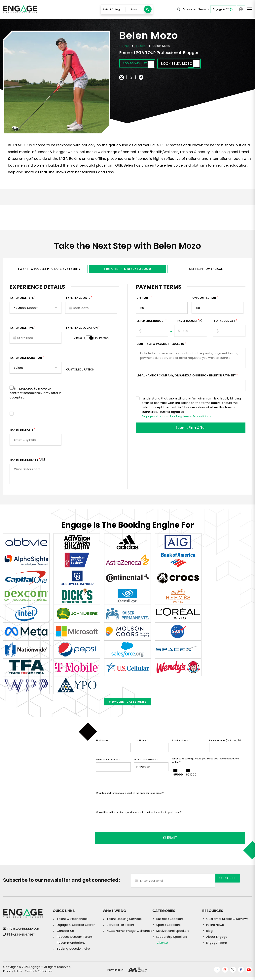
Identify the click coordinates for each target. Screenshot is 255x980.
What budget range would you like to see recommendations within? (206, 766)
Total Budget (224, 323)
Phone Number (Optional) (225, 747)
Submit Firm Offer (191, 430)
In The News (215, 928)
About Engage (217, 940)
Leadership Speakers (172, 940)
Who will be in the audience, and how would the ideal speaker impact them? (139, 818)
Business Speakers (170, 922)
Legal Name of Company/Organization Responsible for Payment (186, 377)
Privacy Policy (13, 975)
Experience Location (82, 330)
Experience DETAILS (25, 462)
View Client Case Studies (127, 706)
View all (162, 946)
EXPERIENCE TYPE (22, 300)
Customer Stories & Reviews (227, 922)
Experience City (22, 432)
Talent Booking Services (124, 922)
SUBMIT (126, 841)
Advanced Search (193, 9)
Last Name (141, 747)
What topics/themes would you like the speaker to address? (130, 799)
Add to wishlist (142, 64)
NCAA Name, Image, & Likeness (129, 934)
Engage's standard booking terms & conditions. (177, 418)
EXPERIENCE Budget (151, 323)
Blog (209, 934)
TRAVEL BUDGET (187, 323)
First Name (103, 747)
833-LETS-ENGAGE (21, 938)
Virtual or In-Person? (146, 766)
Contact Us (65, 934)
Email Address (181, 747)
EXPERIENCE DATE (78, 300)
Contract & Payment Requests (160, 346)
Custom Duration (80, 371)
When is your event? (108, 766)
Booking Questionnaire (73, 952)
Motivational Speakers (173, 934)
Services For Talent (121, 928)
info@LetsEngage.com (24, 932)
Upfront (143, 300)
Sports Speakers (168, 928)
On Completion (204, 300)
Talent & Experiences (72, 922)
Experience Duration (26, 360)
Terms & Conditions (39, 975)
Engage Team (217, 946)
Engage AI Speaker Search (76, 928)
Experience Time (22, 330)
